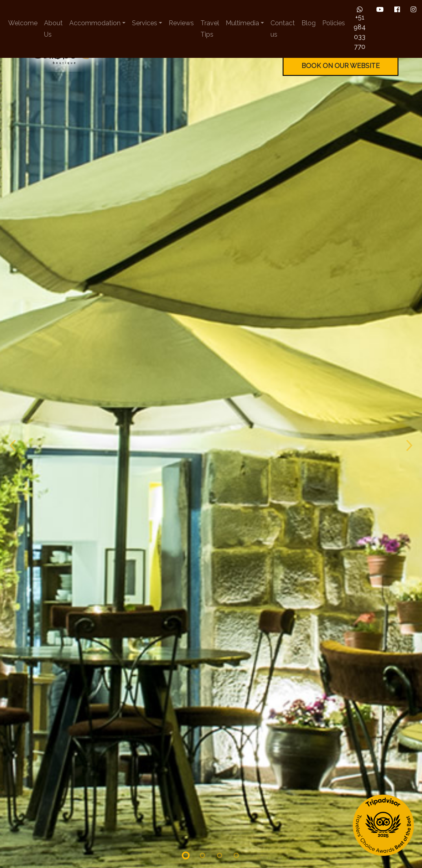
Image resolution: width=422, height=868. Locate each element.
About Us (53, 29)
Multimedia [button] (242, 23)
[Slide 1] (186, 792)
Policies (334, 23)
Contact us (283, 29)
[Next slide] (410, 382)
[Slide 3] (220, 792)
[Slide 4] (237, 792)
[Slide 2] (202, 792)
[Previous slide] (12, 382)
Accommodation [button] (95, 23)
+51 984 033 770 (360, 28)
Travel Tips (210, 29)
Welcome (23, 23)
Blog (309, 23)
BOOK (374, 836)
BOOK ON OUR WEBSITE (341, 66)
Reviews (181, 23)
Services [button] (145, 23)
